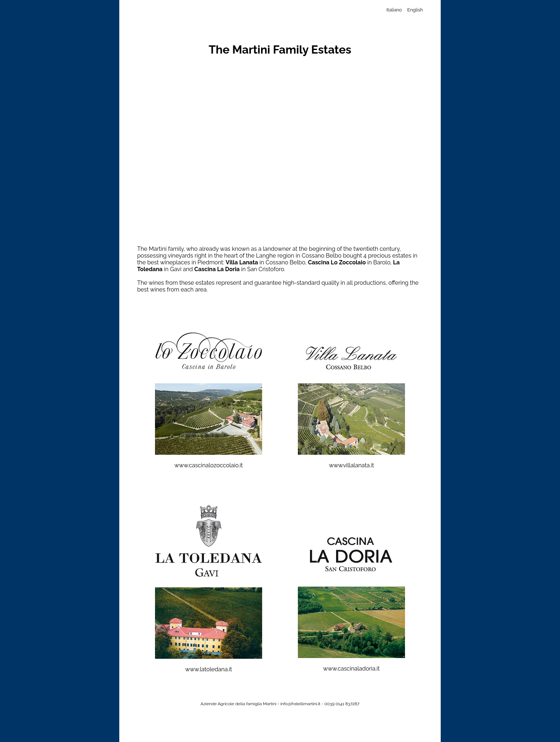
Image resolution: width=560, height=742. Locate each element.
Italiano (394, 10)
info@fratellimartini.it (300, 704)
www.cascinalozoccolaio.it (209, 465)
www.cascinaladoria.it (351, 669)
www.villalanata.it (351, 465)
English (415, 10)
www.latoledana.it (209, 669)
